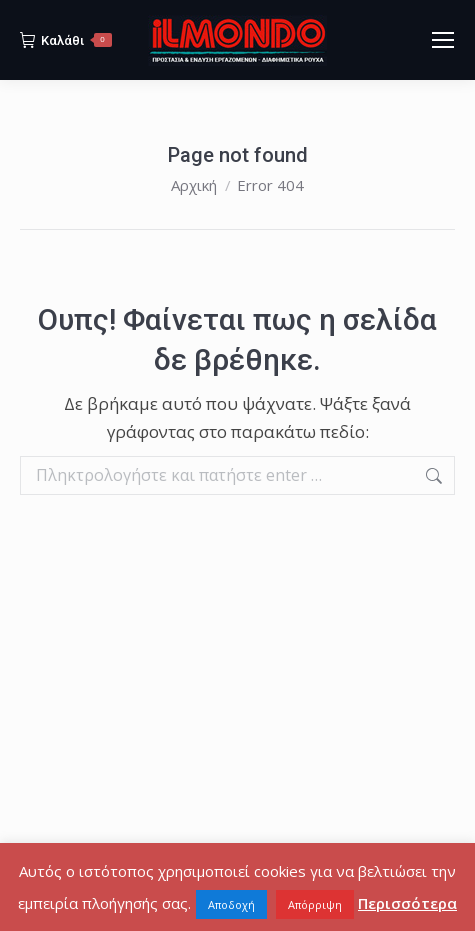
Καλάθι (66, 40)
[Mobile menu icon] (443, 40)
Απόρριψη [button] (315, 904)
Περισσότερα (407, 903)
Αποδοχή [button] (231, 904)
